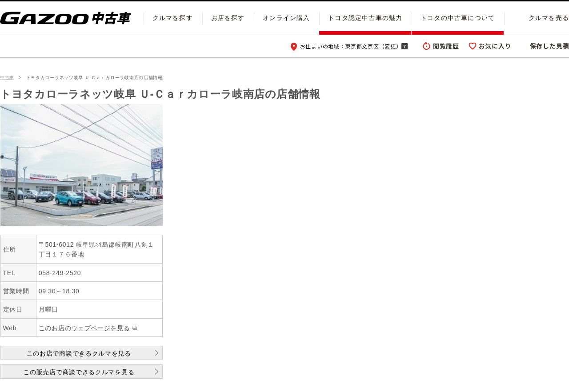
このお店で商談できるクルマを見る (79, 353)
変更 (390, 46)
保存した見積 (549, 46)
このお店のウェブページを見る (84, 328)
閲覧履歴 (446, 46)
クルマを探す (173, 18)
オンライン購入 (286, 18)
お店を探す (228, 18)
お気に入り (495, 46)
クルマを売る (549, 18)
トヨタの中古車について (458, 18)
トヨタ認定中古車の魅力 (365, 18)
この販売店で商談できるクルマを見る (79, 372)
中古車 (7, 78)
